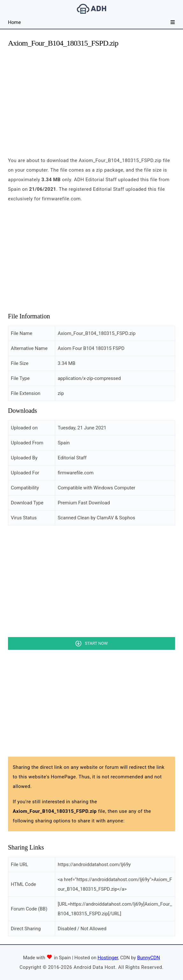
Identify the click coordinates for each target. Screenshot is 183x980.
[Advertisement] (91, 98)
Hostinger (108, 958)
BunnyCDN (149, 958)
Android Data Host (91, 9)
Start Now (96, 643)
